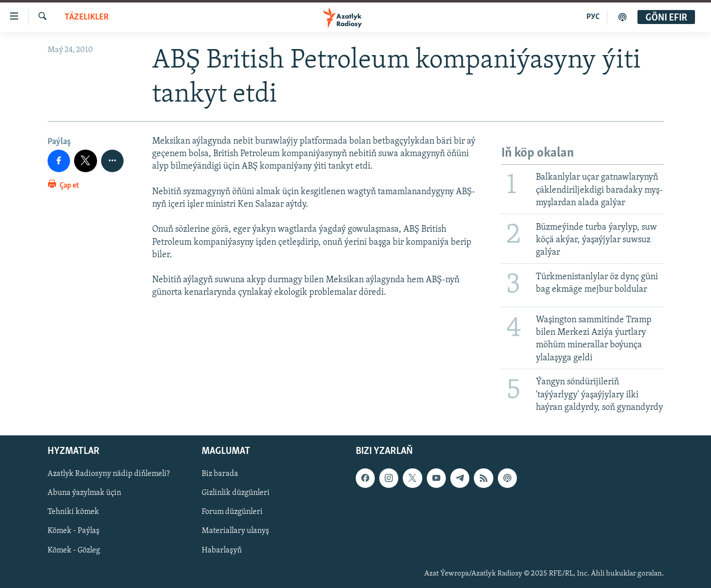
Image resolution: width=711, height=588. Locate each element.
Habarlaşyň (222, 550)
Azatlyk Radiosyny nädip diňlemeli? (109, 474)
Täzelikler (87, 17)
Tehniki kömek (73, 512)
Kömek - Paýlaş (74, 531)
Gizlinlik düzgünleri (236, 493)
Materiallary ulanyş (235, 531)
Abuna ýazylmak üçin (84, 493)
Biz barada (220, 474)
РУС (593, 17)
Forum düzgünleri (232, 512)
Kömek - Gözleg (74, 550)
